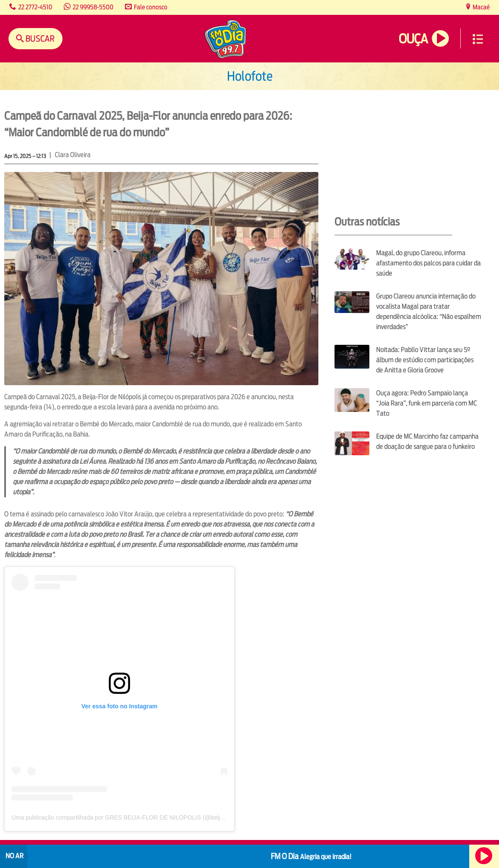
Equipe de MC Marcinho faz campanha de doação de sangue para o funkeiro (427, 441)
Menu (478, 39)
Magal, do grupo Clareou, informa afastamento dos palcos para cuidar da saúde (428, 263)
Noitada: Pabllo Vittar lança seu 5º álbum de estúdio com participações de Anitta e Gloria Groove (425, 360)
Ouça (413, 39)
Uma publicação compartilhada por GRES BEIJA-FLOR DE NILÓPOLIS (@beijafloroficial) (130, 817)
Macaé (481, 7)
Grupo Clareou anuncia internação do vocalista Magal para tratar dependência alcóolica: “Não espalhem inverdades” (429, 311)
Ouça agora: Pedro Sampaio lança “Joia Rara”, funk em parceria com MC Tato (427, 403)
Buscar (39, 38)
